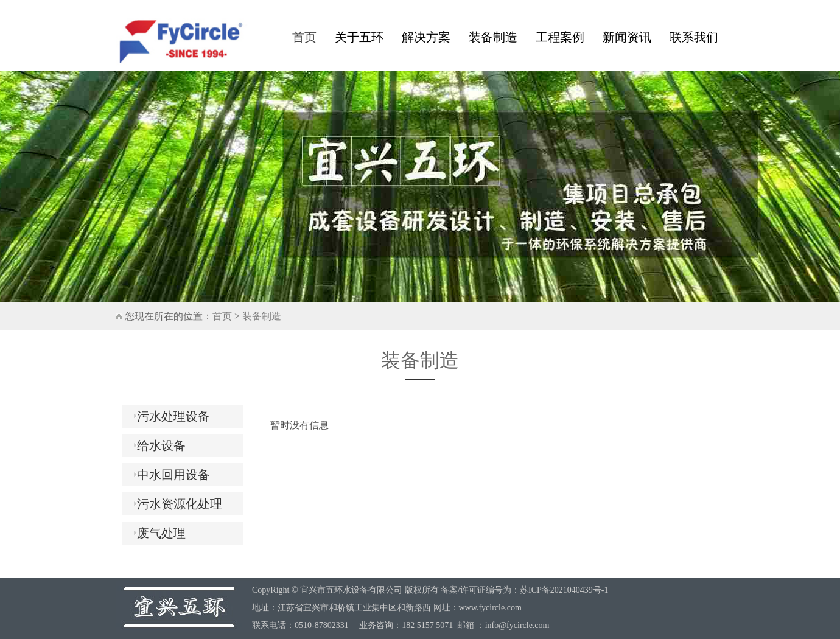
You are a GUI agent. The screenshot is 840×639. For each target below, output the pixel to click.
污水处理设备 (169, 416)
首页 (304, 37)
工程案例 (560, 37)
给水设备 (157, 445)
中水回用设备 (169, 475)
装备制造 (493, 37)
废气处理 (157, 533)
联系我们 (694, 37)
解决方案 (426, 37)
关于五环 (359, 37)
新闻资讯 (627, 37)
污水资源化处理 (175, 504)
